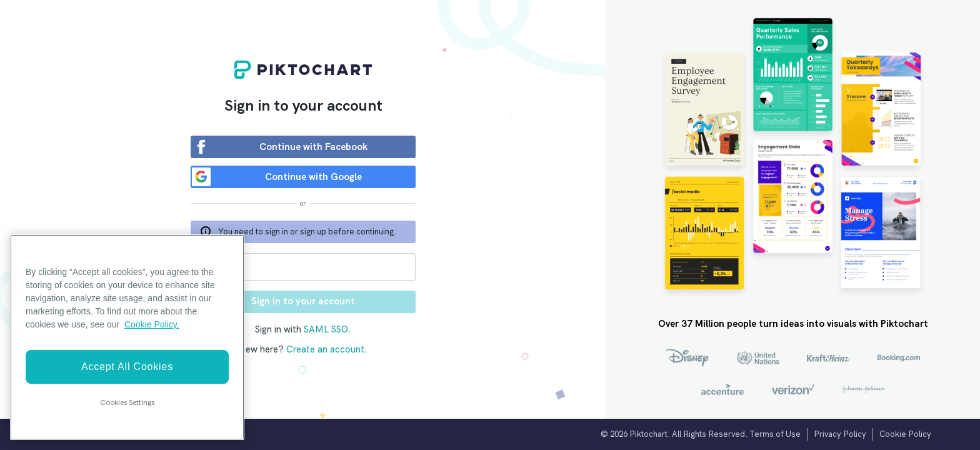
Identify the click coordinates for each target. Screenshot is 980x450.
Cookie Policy (905, 434)
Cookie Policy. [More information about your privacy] (152, 324)
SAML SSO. (327, 329)
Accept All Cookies (127, 367)
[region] (127, 337)
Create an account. (327, 349)
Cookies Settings (127, 402)
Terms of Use (775, 434)
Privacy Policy (840, 434)
